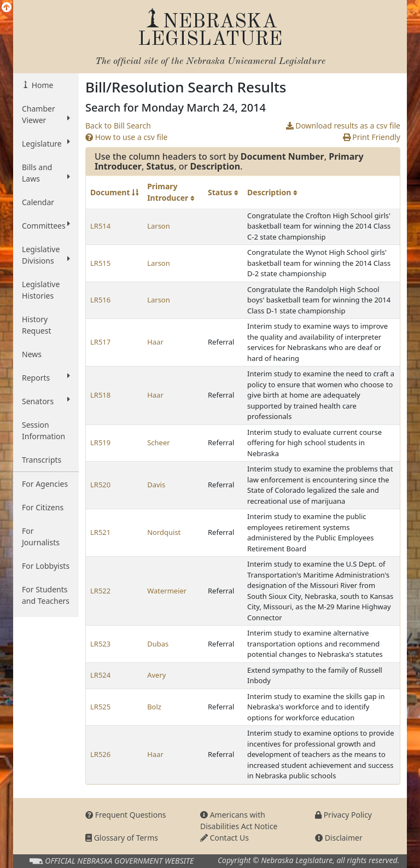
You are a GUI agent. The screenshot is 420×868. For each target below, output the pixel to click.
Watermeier (167, 591)
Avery (156, 675)
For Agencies (45, 484)
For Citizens (43, 507)
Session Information (43, 430)
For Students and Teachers (46, 595)
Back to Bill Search (118, 126)
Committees (46, 225)
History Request (37, 325)
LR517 (100, 342)
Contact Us (224, 838)
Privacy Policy (343, 815)
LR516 (100, 300)
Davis (156, 485)
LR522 (100, 591)
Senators (46, 401)
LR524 (100, 675)
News (32, 354)
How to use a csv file (127, 137)
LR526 (100, 754)
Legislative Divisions (46, 255)
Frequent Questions (126, 815)
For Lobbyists (46, 566)
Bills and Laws (46, 173)
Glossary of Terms (122, 838)
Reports (46, 377)
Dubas (158, 644)
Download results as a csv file (343, 126)
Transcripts (42, 460)
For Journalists (41, 537)
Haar (155, 342)
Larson (159, 226)
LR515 (100, 263)
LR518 (100, 395)
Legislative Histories (41, 290)
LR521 (100, 532)
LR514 (100, 226)
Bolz (154, 707)
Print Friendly (372, 137)
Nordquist (164, 532)
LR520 (100, 485)
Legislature (46, 143)
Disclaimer (339, 838)
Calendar (38, 202)
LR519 (100, 442)
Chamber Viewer (46, 114)
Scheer (158, 442)
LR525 (100, 707)
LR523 (100, 644)
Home (41, 85)
